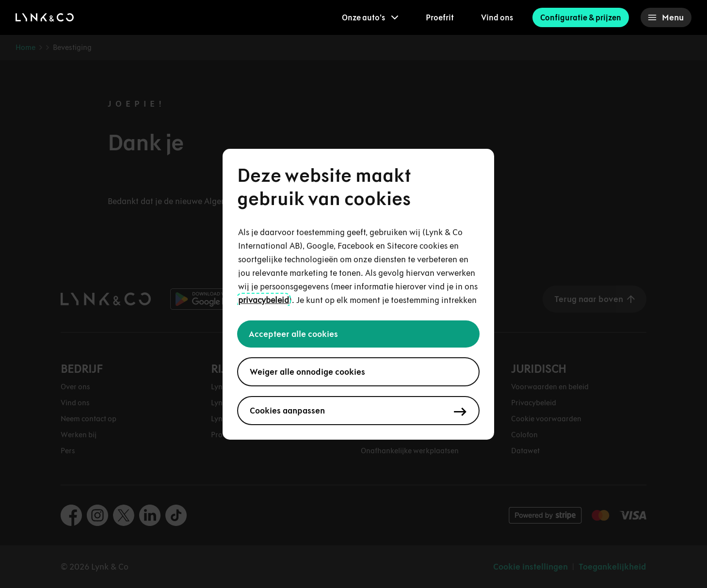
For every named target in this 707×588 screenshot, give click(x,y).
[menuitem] (370, 17)
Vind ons (497, 17)
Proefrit (440, 17)
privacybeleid (264, 300)
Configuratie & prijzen (581, 17)
